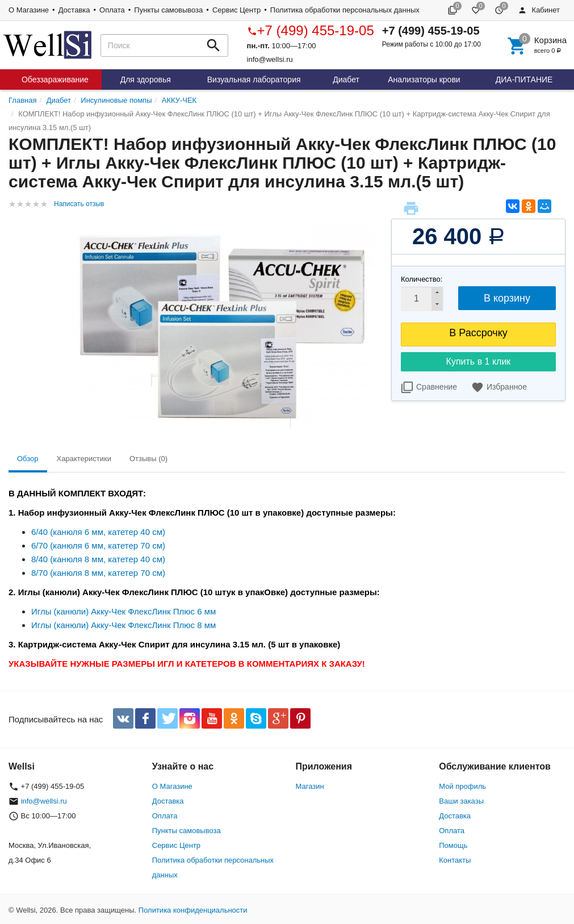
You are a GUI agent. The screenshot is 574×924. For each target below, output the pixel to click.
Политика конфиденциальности (193, 910)
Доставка (74, 10)
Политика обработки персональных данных (345, 10)
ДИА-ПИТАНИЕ (524, 80)
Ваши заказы (461, 801)
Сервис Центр (236, 10)
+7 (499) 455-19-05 (311, 30)
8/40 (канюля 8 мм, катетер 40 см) (98, 559)
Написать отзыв (79, 204)
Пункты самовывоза (168, 10)
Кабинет (539, 10)
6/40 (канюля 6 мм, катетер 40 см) (98, 532)
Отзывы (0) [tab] (148, 459)
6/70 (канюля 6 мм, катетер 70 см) (98, 545)
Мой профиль (462, 786)
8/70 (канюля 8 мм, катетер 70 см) (98, 573)
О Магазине (29, 10)
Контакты (455, 860)
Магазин (310, 786)
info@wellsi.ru (270, 59)
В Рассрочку (478, 333)
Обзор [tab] (28, 459)
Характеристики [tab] (84, 459)
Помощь (453, 845)
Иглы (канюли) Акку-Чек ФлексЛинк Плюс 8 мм (123, 625)
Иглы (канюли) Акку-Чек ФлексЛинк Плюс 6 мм (123, 611)
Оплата (112, 10)
